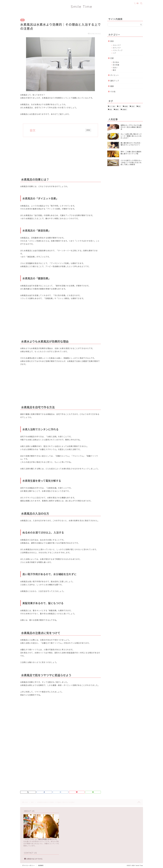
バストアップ (118, 50)
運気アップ (115, 81)
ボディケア (117, 48)
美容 (22, 20)
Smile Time (82, 7)
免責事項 (41, 865)
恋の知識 (116, 65)
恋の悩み (116, 62)
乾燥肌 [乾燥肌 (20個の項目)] (126, 106)
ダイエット (115, 75)
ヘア (114, 53)
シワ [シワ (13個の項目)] (120, 106)
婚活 (114, 70)
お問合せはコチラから (35, 859)
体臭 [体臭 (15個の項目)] (111, 109)
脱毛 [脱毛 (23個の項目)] (139, 106)
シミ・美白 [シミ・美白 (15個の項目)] (112, 106)
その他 (113, 91)
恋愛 (112, 58)
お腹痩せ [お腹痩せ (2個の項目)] (124, 109)
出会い (115, 67)
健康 (112, 86)
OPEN (88, 130)
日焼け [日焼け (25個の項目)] (133, 106)
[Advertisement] (61, 156)
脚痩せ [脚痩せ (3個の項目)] (117, 109)
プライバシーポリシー (28, 865)
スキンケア (117, 45)
